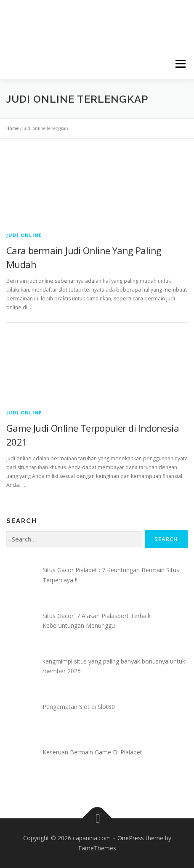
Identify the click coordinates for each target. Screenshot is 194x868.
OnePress (131, 838)
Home (12, 128)
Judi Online (24, 235)
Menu (180, 64)
